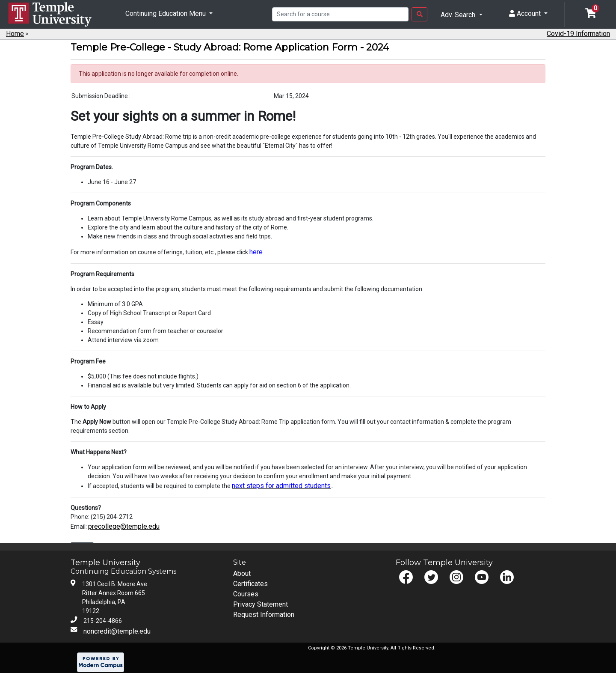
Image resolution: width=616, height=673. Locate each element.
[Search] (340, 15)
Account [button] (526, 13)
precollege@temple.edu (124, 526)
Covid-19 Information (578, 34)
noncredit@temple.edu (117, 631)
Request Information (264, 615)
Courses (246, 594)
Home (15, 34)
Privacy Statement (261, 604)
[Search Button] (419, 15)
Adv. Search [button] (459, 15)
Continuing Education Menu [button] (166, 13)
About (242, 573)
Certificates (250, 584)
